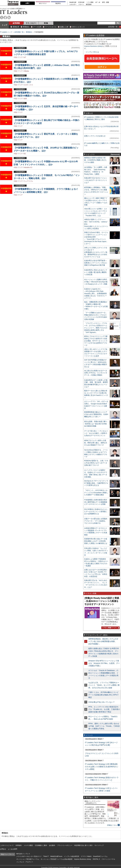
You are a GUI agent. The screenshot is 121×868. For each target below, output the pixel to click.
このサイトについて (7, 845)
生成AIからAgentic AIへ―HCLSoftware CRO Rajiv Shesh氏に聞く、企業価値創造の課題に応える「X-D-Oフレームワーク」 (95, 293)
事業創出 (26, 27)
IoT (25, 57)
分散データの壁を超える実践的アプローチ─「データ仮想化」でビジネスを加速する (96, 521)
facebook (5, 17)
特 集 (46, 23)
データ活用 (37, 27)
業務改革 (16, 27)
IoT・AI (98, 2)
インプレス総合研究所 (72, 856)
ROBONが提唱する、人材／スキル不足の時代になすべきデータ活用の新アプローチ (96, 463)
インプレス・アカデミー (25, 862)
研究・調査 (106, 2)
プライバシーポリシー (65, 845)
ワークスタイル (51, 27)
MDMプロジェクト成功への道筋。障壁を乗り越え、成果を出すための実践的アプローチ (96, 443)
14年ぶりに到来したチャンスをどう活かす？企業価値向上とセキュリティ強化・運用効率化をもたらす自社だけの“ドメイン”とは (96, 252)
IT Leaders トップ (6, 32)
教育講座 (89, 4)
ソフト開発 (90, 2)
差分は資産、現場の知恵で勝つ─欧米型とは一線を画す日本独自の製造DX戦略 (96, 424)
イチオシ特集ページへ (110, 628)
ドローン (81, 4)
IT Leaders (14, 12)
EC (25, 154)
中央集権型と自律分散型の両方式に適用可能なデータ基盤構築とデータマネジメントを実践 (96, 502)
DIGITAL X (96, 859)
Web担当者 (73, 2)
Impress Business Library (93, 46)
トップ (4, 25)
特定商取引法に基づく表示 (83, 845)
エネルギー (73, 4)
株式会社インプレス (23, 854)
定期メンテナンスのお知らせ (95, 136)
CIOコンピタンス (78, 27)
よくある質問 (13, 849)
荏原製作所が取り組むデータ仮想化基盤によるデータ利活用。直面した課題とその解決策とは (96, 541)
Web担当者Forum (56, 856)
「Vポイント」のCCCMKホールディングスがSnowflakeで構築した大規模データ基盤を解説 (96, 493)
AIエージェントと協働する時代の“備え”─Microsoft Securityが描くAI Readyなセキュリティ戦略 (96, 282)
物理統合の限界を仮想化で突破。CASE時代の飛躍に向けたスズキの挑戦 (95, 160)
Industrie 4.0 (28, 167)
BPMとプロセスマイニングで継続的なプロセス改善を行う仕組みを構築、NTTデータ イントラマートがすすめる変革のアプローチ (96, 341)
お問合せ (3, 849)
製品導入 (58, 3)
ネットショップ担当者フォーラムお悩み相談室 (57, 859)
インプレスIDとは (92, 52)
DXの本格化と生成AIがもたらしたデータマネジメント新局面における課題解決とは (96, 512)
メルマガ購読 (28, 845)
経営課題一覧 (19, 32)
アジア (20, 57)
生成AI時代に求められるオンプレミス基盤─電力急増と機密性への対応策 (96, 272)
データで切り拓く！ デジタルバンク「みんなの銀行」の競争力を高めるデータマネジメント (96, 433)
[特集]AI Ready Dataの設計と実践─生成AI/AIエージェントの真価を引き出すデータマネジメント (102, 601)
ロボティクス (28, 85)
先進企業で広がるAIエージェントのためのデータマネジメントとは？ (96, 180)
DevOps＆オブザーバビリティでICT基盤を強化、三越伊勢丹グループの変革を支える (96, 483)
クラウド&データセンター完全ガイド (29, 856)
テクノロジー (31, 23)
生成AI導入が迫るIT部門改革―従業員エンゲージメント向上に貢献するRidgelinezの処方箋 (96, 263)
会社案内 (52, 845)
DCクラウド (43, 3)
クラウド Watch (86, 856)
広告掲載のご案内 (41, 845)
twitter (2, 17)
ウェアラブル (28, 181)
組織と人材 (64, 27)
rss (9, 17)
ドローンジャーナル (108, 859)
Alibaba (26, 71)
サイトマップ (99, 845)
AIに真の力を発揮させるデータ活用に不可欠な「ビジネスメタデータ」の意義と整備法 (96, 373)
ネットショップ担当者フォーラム (28, 859)
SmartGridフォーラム (100, 856)
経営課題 (16, 23)
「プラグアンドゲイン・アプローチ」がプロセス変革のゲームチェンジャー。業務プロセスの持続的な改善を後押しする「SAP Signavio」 (96, 328)
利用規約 (19, 845)
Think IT (46, 856)
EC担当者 (81, 2)
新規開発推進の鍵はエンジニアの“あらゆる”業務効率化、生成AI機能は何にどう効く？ (96, 414)
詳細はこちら (112, 825)
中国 (15, 57)
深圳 (25, 99)
